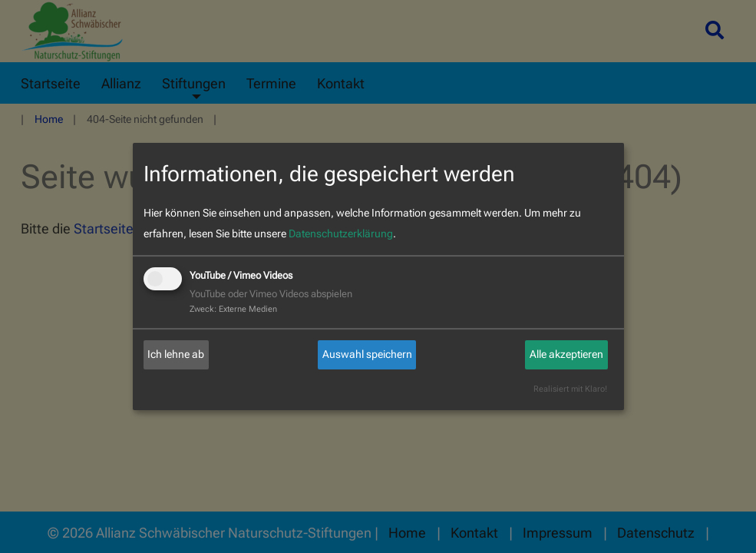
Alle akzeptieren (566, 354)
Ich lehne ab (176, 354)
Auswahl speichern (367, 354)
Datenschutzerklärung (341, 233)
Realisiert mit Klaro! (570, 389)
